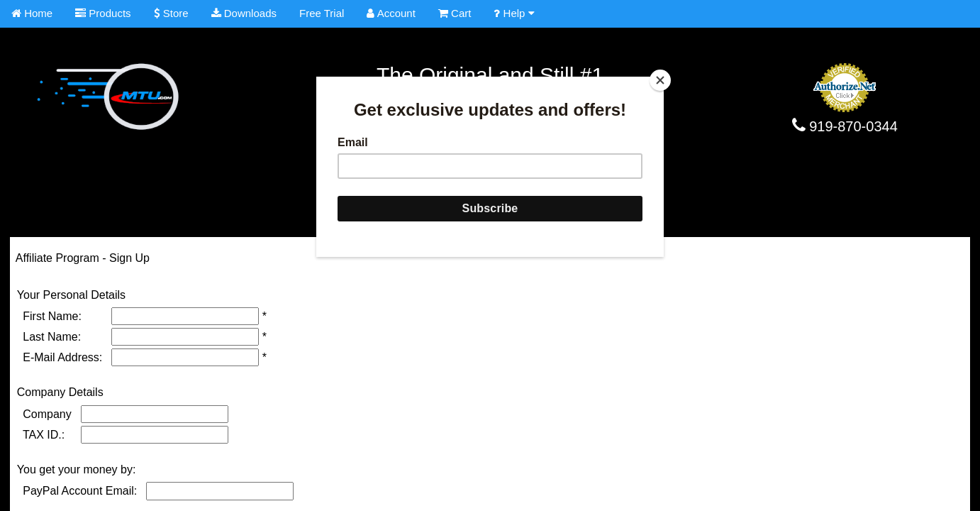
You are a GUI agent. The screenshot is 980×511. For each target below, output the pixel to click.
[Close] (660, 80)
